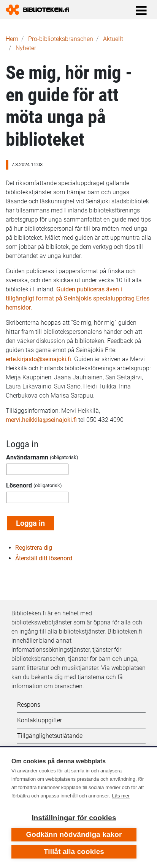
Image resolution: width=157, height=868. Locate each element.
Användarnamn (27, 457)
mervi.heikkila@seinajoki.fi (41, 420)
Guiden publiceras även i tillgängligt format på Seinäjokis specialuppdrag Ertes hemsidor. (78, 298)
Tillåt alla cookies (74, 851)
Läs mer (121, 796)
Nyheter (26, 48)
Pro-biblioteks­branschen (61, 39)
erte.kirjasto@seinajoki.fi (38, 359)
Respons (29, 705)
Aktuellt (113, 39)
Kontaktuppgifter (40, 720)
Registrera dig (34, 548)
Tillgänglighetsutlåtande (50, 736)
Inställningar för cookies (74, 818)
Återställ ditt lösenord (44, 558)
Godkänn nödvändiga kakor (74, 834)
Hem (12, 39)
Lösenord (19, 485)
